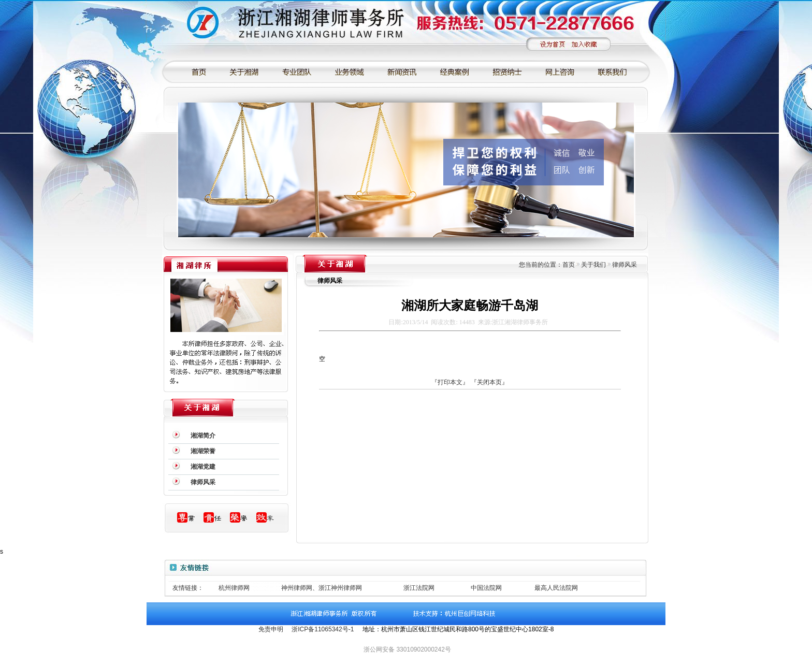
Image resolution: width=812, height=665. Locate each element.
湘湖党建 (203, 467)
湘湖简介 (203, 436)
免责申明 (271, 629)
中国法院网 (486, 588)
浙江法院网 (419, 588)
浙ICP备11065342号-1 (323, 629)
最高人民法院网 (556, 588)
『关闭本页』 (489, 382)
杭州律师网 (234, 588)
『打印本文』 (450, 382)
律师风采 (203, 482)
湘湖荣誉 (203, 451)
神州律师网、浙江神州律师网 (322, 588)
